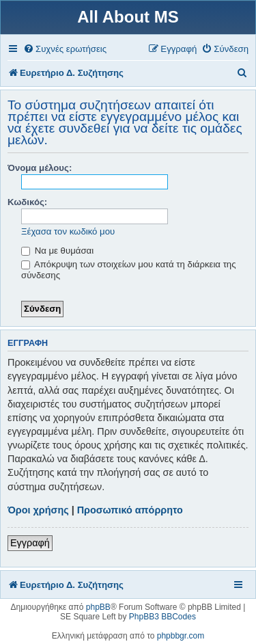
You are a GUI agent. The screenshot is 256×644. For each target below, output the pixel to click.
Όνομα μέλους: (40, 168)
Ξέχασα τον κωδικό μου (68, 231)
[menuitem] (65, 49)
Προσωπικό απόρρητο (130, 510)
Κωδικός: (27, 202)
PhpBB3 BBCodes (162, 617)
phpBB (98, 607)
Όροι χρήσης (38, 510)
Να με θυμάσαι (57, 251)
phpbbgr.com (181, 636)
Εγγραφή (30, 543)
